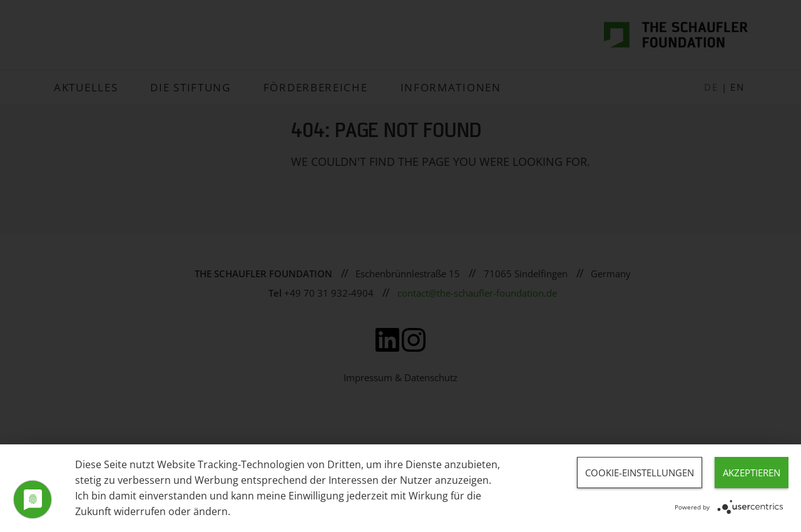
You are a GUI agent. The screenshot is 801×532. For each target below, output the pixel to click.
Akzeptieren (752, 473)
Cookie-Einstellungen (640, 473)
